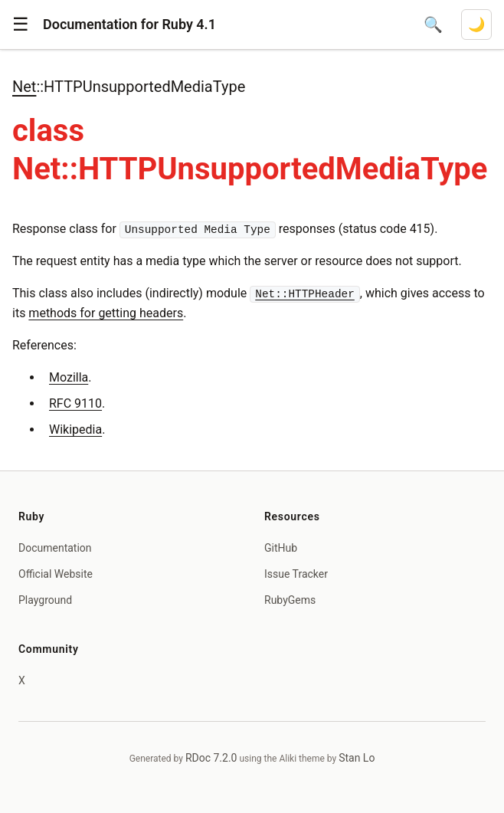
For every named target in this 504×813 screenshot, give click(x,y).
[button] (21, 25)
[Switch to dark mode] (476, 25)
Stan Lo (357, 758)
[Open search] (433, 25)
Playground (45, 600)
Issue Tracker (296, 574)
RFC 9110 (75, 403)
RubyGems (290, 600)
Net (24, 87)
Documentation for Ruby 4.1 (129, 24)
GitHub (281, 548)
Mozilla (69, 377)
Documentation (55, 548)
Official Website (56, 574)
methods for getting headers (106, 313)
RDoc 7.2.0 (211, 758)
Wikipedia (75, 429)
